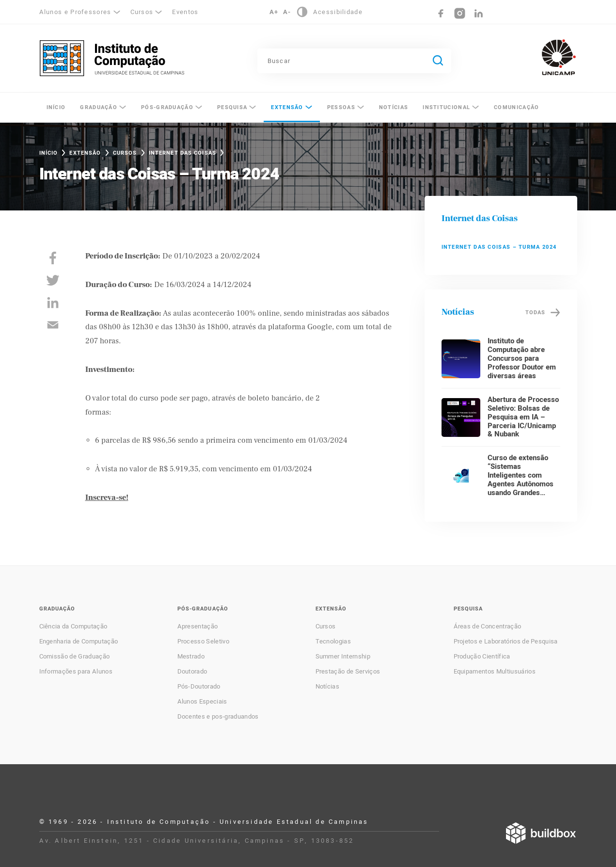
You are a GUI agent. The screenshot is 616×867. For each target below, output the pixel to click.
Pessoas (341, 107)
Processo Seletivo (203, 642)
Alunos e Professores (75, 12)
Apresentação (198, 626)
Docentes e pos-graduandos (218, 717)
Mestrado (191, 657)
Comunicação (516, 107)
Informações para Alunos (76, 672)
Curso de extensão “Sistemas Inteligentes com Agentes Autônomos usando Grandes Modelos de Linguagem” (521, 484)
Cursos (142, 12)
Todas (536, 313)
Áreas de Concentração (488, 626)
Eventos (185, 12)
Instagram (460, 13)
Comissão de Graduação (75, 657)
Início (56, 107)
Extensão (287, 107)
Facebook (441, 13)
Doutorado (192, 672)
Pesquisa (232, 107)
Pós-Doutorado (199, 687)
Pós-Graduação (167, 107)
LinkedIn (479, 13)
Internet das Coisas (182, 153)
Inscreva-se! (107, 498)
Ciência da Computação (73, 626)
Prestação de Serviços (348, 672)
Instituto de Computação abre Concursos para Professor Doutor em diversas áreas (522, 358)
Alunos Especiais (202, 702)
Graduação (99, 107)
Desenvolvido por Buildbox (541, 833)
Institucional (446, 107)
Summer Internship (343, 657)
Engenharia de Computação (79, 642)
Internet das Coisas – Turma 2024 (499, 247)
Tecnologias (333, 642)
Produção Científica (482, 657)
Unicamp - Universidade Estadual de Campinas (559, 57)
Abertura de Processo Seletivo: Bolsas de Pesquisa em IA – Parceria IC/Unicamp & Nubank (523, 417)
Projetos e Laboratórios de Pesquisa (506, 642)
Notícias (394, 107)
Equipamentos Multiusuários (495, 672)
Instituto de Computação (112, 58)
